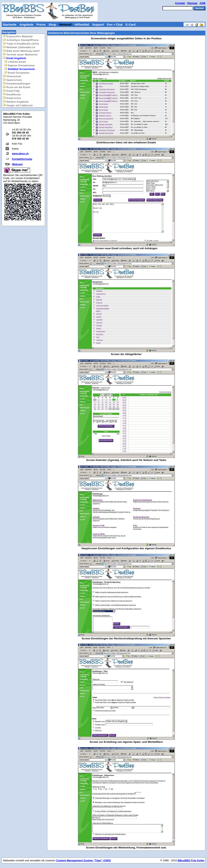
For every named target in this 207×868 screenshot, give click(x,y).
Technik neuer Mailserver (20, 54)
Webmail (65, 24)
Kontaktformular (22, 159)
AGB (202, 3)
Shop (52, 24)
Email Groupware (17, 72)
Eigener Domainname (19, 65)
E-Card (130, 24)
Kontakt (180, 3)
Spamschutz (12, 80)
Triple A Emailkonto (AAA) (21, 43)
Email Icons (12, 98)
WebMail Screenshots (20, 69)
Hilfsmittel (82, 24)
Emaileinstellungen (16, 83)
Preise (41, 24)
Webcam (17, 164)
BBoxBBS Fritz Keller (191, 860)
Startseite (10, 24)
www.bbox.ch (20, 154)
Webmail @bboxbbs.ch (19, 47)
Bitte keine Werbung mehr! (21, 51)
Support (98, 24)
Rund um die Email (16, 87)
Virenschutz (12, 76)
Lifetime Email (15, 62)
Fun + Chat (115, 24)
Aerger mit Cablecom (18, 105)
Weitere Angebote (16, 102)
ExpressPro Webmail (18, 36)
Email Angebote (14, 58)
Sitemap (192, 3)
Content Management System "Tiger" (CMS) (84, 860)
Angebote (26, 24)
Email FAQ (11, 91)
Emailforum (12, 94)
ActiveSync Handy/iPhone (21, 40)
